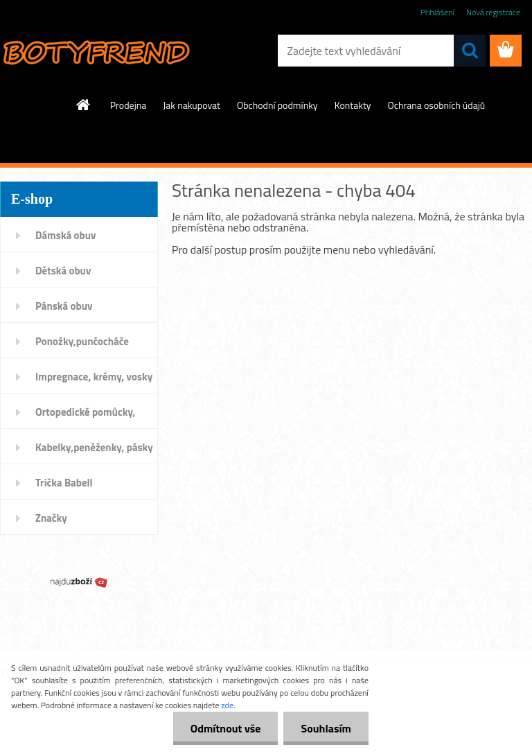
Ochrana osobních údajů (437, 105)
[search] (470, 51)
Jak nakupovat (192, 105)
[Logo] (95, 51)
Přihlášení (437, 12)
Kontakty (353, 105)
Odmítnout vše (226, 728)
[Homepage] (84, 105)
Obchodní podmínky (277, 105)
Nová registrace (493, 12)
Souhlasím (326, 728)
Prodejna (128, 105)
